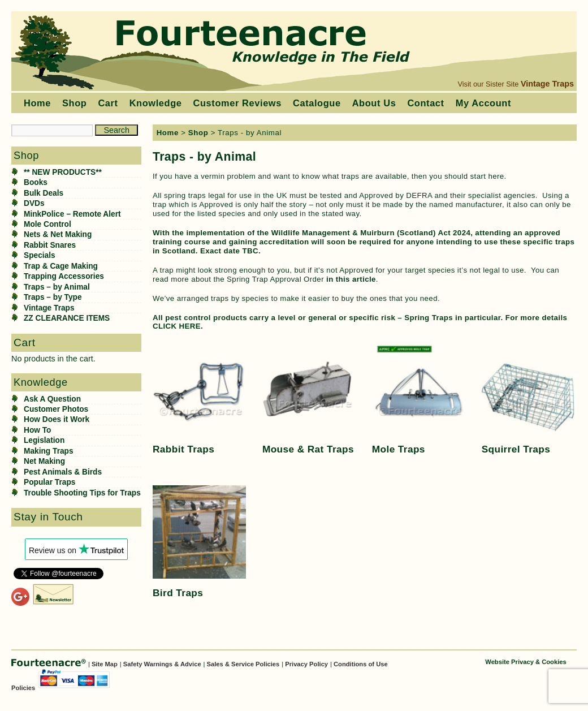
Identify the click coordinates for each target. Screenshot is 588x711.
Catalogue (317, 103)
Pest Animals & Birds (63, 472)
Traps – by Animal (57, 287)
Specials (40, 255)
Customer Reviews (237, 103)
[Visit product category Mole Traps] (419, 399)
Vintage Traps (547, 84)
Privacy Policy (306, 664)
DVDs (34, 203)
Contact (425, 103)
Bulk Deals (44, 193)
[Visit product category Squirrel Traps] (528, 399)
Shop (74, 103)
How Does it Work (57, 419)
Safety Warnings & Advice (162, 664)
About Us (374, 103)
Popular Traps (49, 482)
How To (37, 430)
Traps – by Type (53, 297)
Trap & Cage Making (61, 266)
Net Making (44, 461)
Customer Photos (56, 409)
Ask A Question (52, 399)
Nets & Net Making (58, 234)
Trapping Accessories (64, 276)
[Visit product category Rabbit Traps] (199, 399)
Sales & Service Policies (243, 664)
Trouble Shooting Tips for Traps (82, 493)
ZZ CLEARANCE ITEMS (67, 318)
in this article (351, 279)
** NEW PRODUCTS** (63, 172)
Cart (108, 103)
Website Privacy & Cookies (526, 662)
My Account (483, 103)
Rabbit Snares (50, 245)
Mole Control (47, 224)
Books (36, 182)
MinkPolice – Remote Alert (72, 214)
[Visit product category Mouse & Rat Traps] (309, 399)
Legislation (44, 440)
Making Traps (49, 451)
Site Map (105, 664)
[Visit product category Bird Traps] (199, 543)
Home (37, 103)
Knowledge (156, 103)
